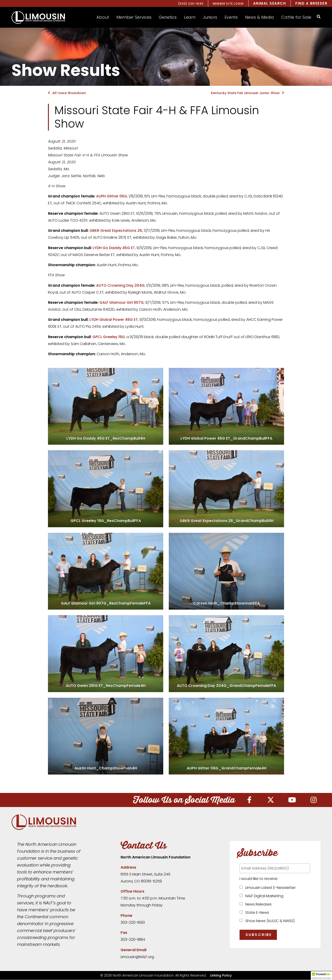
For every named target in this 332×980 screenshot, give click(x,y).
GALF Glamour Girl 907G (122, 302)
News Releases (258, 904)
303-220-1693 (133, 923)
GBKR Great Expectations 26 (116, 231)
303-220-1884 (133, 940)
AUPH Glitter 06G (112, 196)
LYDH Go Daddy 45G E (113, 248)
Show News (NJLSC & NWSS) (269, 921)
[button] (103, 17)
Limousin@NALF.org (137, 957)
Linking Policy (221, 976)
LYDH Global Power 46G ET (114, 320)
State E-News (256, 913)
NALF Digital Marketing (263, 896)
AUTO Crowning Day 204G (120, 285)
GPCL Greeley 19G (109, 337)
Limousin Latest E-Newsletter (270, 888)
